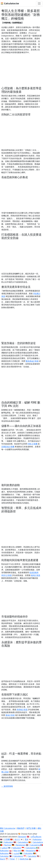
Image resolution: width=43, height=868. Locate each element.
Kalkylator (37, 839)
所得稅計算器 (22, 710)
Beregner (22, 837)
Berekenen (21, 845)
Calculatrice (35, 845)
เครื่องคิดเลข (36, 837)
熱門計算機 (31, 828)
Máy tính (17, 851)
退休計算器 (10, 715)
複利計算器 (36, 575)
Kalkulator (9, 842)
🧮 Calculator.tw (10, 3)
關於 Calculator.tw (8, 828)
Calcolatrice (31, 848)
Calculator (28, 853)
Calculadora (23, 842)
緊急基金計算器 (32, 361)
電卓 (27, 839)
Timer (12, 859)
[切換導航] (39, 3)
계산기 (17, 839)
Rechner (8, 845)
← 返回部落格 (7, 786)
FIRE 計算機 (32, 444)
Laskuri (5, 848)
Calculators (18, 856)
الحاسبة (16, 853)
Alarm (3, 859)
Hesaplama (31, 851)
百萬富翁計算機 (8, 447)
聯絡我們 (21, 828)
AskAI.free (24, 859)
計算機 (7, 839)
